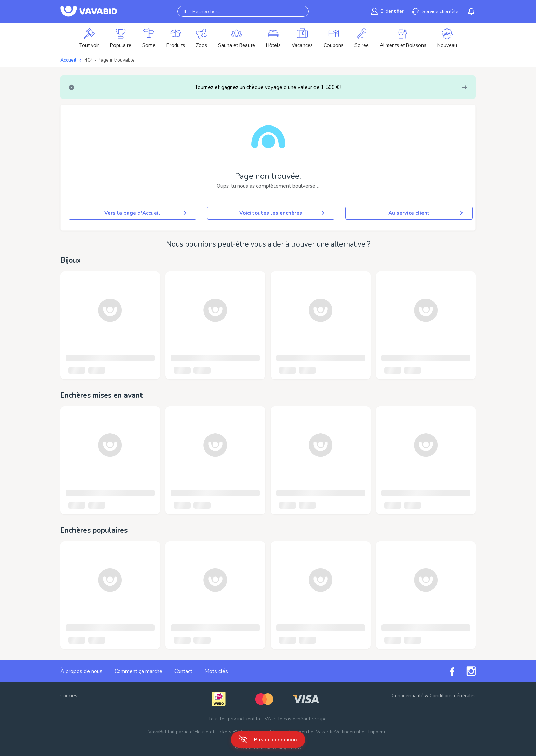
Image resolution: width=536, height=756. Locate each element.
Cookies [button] (69, 696)
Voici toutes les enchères (283, 213)
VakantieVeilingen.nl (338, 732)
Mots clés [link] (216, 671)
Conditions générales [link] (453, 696)
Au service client (426, 213)
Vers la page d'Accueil (146, 213)
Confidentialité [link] (408, 696)
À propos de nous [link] (81, 671)
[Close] (72, 87)
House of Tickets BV (217, 732)
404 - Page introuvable (110, 60)
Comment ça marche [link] (138, 671)
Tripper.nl (378, 732)
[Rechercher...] (243, 11)
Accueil (68, 60)
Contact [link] (183, 671)
